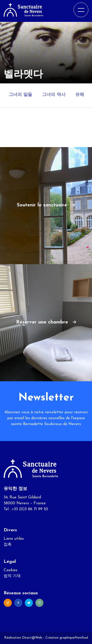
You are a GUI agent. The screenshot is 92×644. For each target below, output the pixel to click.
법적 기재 (12, 576)
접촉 (8, 545)
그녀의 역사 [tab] (54, 95)
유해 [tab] (80, 95)
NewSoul (81, 638)
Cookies (11, 570)
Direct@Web (32, 638)
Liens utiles (14, 539)
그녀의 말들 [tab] (20, 95)
